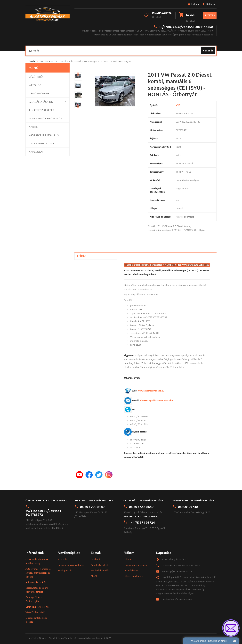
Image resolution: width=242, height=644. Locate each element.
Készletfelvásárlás (100, 568)
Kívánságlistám (131, 568)
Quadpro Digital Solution (51, 636)
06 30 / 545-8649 (141, 504)
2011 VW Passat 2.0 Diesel (170, 224)
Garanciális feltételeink (37, 604)
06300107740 (188, 504)
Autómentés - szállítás (36, 580)
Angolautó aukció (100, 562)
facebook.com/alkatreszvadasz (177, 596)
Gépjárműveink (39, 91)
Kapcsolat (36, 149)
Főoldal (32, 59)
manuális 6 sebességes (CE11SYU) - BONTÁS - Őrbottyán (176, 228)
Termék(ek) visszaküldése (71, 562)
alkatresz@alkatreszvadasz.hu (156, 398)
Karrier (34, 124)
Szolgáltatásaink (41, 99)
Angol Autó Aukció (42, 141)
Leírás (82, 253)
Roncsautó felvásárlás (45, 116)
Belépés (207, 4)
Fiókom (192, 4)
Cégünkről (36, 74)
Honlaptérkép (65, 568)
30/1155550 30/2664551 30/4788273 (43, 510)
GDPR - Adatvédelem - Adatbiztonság (37, 559)
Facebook (96, 557)
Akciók (94, 573)
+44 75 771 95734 (142, 520)
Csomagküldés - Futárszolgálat (33, 597)
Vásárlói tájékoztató (44, 132)
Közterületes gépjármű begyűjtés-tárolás (37, 587)
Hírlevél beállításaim (134, 573)
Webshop (35, 82)
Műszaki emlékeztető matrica (36, 617)
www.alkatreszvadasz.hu (151, 388)
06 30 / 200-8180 (92, 504)
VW (178, 103)
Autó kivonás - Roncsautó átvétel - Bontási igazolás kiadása (38, 570)
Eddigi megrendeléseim (135, 562)
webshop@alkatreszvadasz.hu (177, 569)
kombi (187, 224)
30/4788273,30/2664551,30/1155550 (186, 24)
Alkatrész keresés (41, 107)
